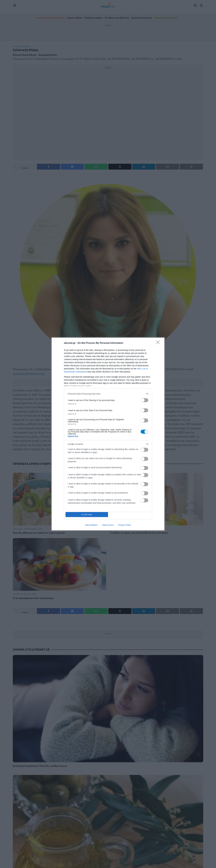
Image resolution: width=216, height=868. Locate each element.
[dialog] (108, 434)
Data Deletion (91, 525)
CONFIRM (87, 515)
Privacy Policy (125, 525)
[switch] (144, 400)
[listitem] (108, 394)
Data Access (108, 525)
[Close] (159, 343)
